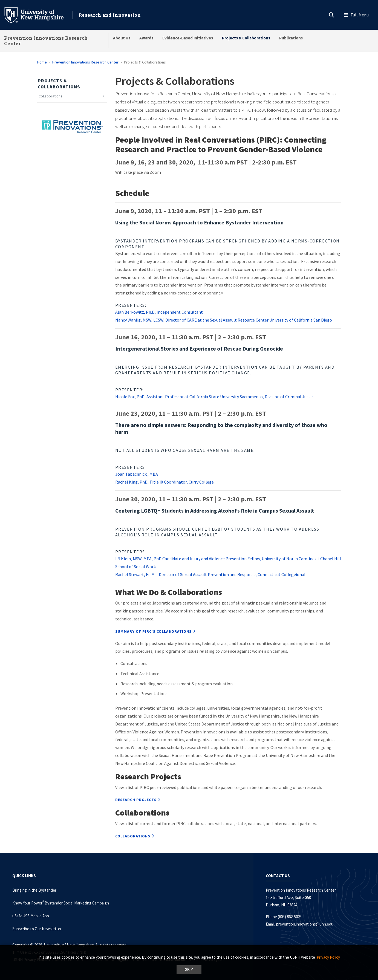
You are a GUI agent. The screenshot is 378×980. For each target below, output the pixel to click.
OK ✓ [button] (189, 969)
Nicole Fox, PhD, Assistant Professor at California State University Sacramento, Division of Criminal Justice (215, 397)
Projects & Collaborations (246, 38)
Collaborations (51, 96)
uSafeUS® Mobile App (31, 916)
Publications (291, 38)
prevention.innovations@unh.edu (305, 924)
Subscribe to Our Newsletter (37, 929)
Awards (146, 38)
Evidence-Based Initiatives (188, 38)
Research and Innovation (110, 15)
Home (42, 62)
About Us (122, 38)
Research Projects (136, 800)
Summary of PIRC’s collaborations (153, 631)
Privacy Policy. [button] (329, 957)
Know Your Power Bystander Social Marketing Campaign (61, 903)
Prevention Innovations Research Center (46, 41)
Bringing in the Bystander (34, 890)
